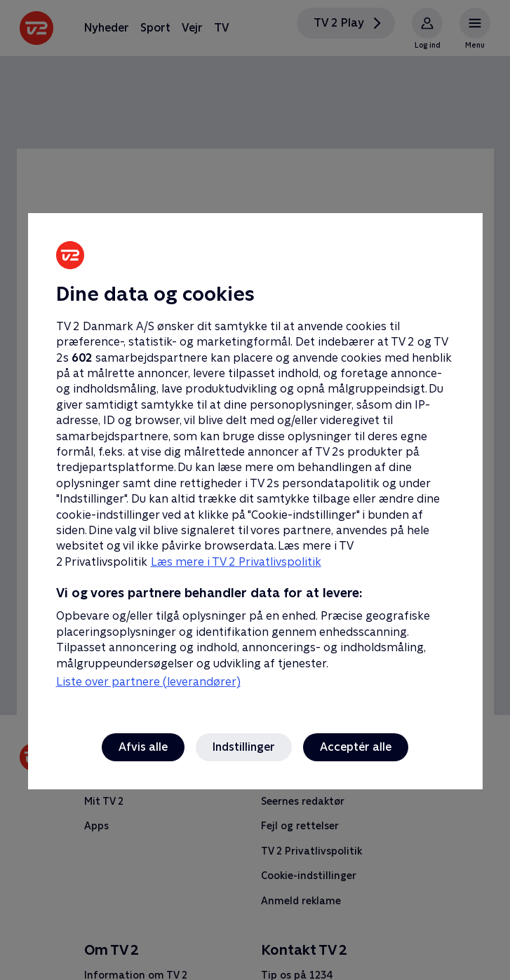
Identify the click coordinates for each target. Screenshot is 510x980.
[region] (255, 490)
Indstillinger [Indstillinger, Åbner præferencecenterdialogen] (244, 747)
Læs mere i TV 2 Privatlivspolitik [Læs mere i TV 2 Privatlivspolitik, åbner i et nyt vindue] (236, 562)
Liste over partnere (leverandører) (148, 682)
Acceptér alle (356, 747)
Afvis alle (143, 747)
